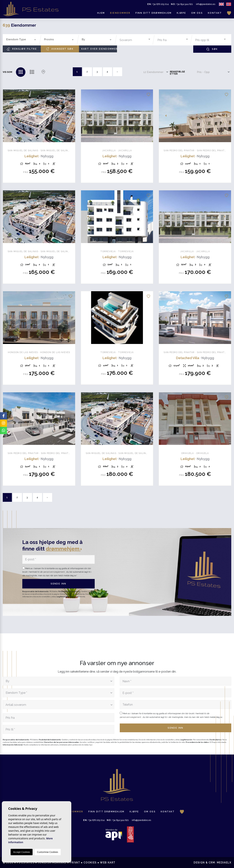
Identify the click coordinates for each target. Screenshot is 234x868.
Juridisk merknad (52, 863)
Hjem (101, 13)
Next (70, 116)
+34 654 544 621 (182, 4)
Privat (75, 863)
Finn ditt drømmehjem (154, 13)
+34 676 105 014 (158, 4)
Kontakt (215, 13)
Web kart (108, 863)
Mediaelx (224, 863)
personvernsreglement (54, 572)
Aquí (91, 745)
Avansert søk (60, 49)
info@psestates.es (206, 4)
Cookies (90, 863)
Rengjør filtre (22, 49)
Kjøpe (181, 13)
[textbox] (22, 39)
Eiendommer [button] (120, 13)
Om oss (197, 13)
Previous (8, 116)
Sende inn (58, 584)
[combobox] (21, 40)
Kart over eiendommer (99, 49)
